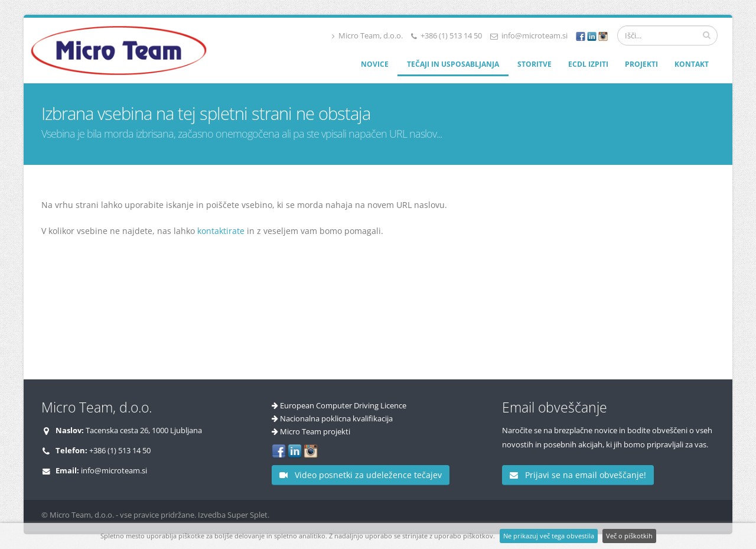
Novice (375, 64)
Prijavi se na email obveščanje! (578, 475)
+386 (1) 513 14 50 (451, 36)
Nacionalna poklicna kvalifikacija (336, 419)
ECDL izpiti (588, 64)
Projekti (641, 64)
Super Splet (247, 515)
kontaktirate (221, 231)
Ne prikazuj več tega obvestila (549, 536)
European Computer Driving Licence (343, 406)
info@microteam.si (535, 36)
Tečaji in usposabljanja (453, 64)
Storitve (535, 64)
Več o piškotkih (629, 536)
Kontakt (692, 64)
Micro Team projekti (315, 432)
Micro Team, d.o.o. (367, 36)
